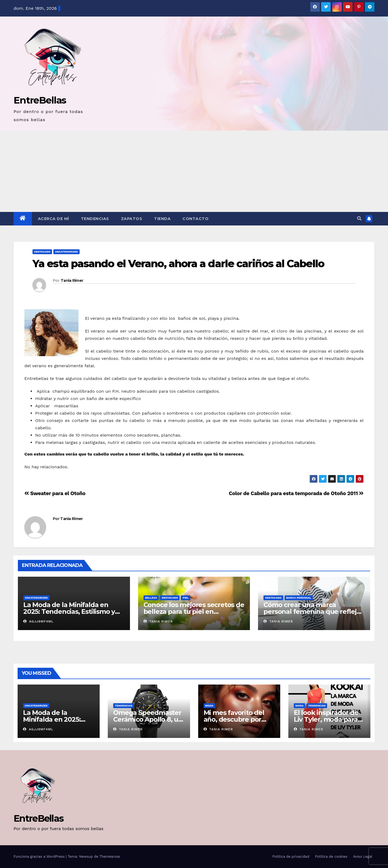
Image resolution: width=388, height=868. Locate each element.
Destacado (42, 252)
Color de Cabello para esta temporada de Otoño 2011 (296, 493)
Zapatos (132, 219)
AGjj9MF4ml (38, 621)
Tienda (162, 219)
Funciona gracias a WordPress (40, 856)
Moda (209, 706)
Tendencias (95, 219)
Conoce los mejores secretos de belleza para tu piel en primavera (194, 612)
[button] (359, 219)
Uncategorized (66, 252)
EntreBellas (40, 100)
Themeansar (110, 856)
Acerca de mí (53, 219)
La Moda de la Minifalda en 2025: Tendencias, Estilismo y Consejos (69, 612)
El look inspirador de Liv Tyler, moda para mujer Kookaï (326, 719)
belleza (151, 598)
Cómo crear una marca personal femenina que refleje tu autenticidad (312, 612)
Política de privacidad (291, 856)
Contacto (195, 219)
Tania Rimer (72, 280)
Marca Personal (299, 598)
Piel (185, 598)
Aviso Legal (363, 856)
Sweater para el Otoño (55, 493)
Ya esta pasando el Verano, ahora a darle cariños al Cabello (178, 264)
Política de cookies (331, 856)
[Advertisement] (194, 171)
